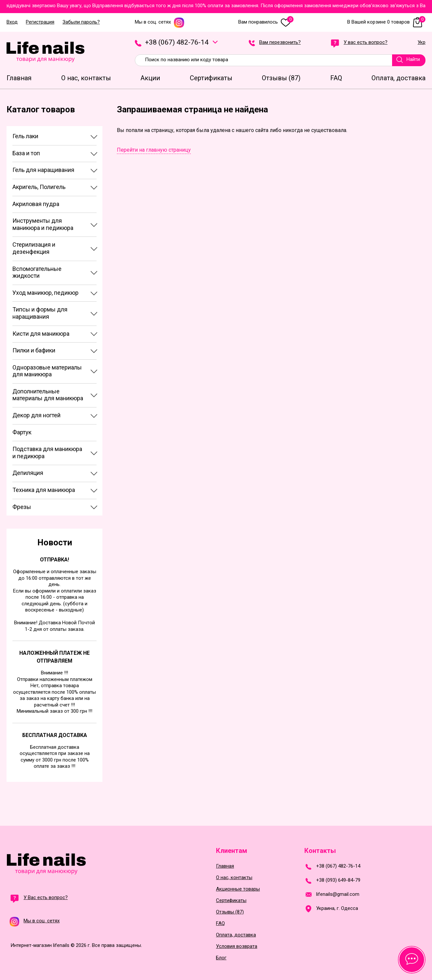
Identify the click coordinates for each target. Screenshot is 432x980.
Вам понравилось (266, 22)
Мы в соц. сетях (160, 22)
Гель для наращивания (43, 170)
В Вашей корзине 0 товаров (386, 22)
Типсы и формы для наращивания (40, 313)
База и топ (26, 153)
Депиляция (28, 473)
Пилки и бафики (34, 350)
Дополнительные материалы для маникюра (48, 395)
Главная (225, 866)
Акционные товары (238, 889)
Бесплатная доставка (55, 735)
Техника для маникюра (44, 490)
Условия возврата (237, 946)
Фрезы (22, 507)
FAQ (220, 923)
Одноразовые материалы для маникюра (47, 371)
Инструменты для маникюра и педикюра (43, 224)
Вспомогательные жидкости (37, 272)
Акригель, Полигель (39, 187)
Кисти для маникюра (41, 334)
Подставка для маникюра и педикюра (47, 452)
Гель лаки (25, 136)
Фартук (22, 432)
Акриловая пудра (36, 204)
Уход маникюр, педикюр (45, 293)
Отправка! (54, 560)
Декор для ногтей (36, 415)
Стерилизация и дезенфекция (34, 248)
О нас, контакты (234, 878)
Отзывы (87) (230, 912)
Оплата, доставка (236, 935)
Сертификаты (231, 901)
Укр (422, 43)
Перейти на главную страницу (154, 150)
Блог (221, 958)
